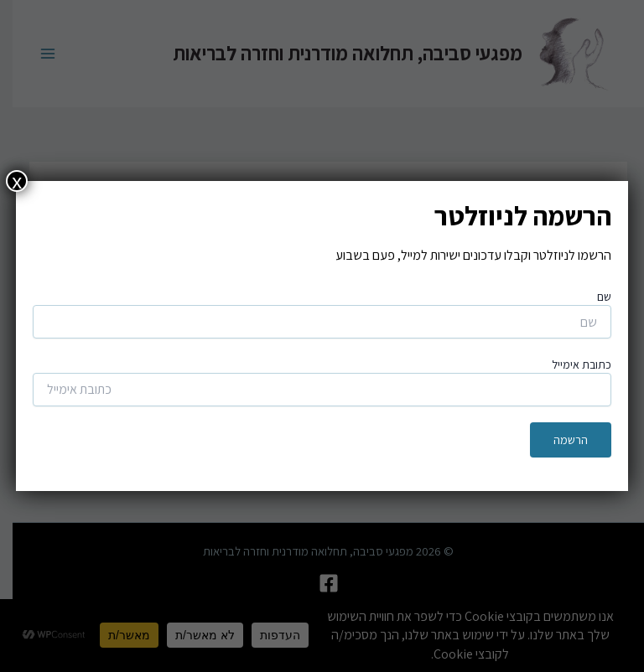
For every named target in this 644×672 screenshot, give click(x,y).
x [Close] (17, 181)
